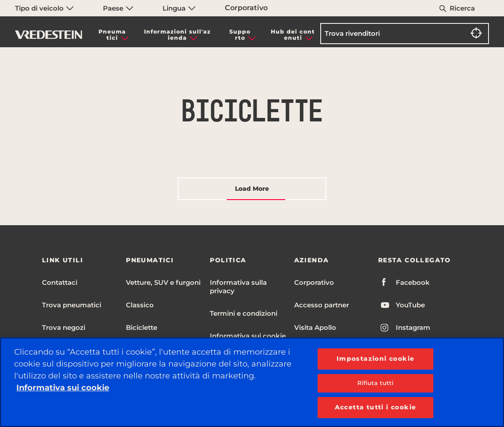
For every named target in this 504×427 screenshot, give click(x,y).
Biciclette (142, 327)
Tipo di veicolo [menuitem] (44, 8)
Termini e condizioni (244, 313)
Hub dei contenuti (293, 35)
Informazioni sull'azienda (177, 35)
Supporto (240, 35)
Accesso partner (322, 305)
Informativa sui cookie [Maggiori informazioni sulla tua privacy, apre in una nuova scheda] (63, 388)
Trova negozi (64, 327)
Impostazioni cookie (376, 359)
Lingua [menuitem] (179, 8)
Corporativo (246, 8)
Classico (140, 305)
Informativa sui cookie (248, 336)
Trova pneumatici (72, 305)
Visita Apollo (315, 327)
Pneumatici (112, 35)
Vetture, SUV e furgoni (163, 282)
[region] (252, 382)
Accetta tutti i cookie (376, 407)
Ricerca (462, 8)
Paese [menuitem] (118, 8)
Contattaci (60, 282)
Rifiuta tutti (376, 383)
